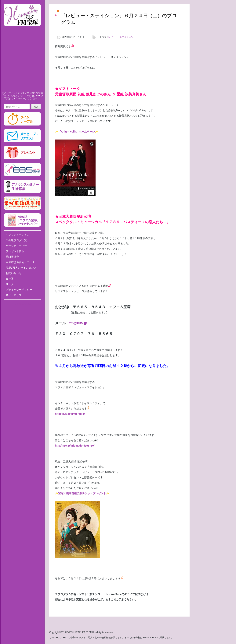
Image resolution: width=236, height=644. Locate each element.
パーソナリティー (16, 246)
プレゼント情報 (15, 251)
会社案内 (11, 279)
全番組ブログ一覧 (16, 240)
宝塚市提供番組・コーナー (22, 262)
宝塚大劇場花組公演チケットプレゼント (82, 493)
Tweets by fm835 (22, 304)
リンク (10, 284)
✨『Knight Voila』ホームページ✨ (76, 132)
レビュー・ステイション (121, 37)
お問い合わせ (14, 273)
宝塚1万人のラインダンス (21, 268)
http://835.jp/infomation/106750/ (75, 446)
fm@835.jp (78, 323)
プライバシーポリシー (19, 290)
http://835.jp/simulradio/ (70, 414)
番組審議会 (12, 257)
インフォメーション (18, 235)
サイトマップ (14, 295)
